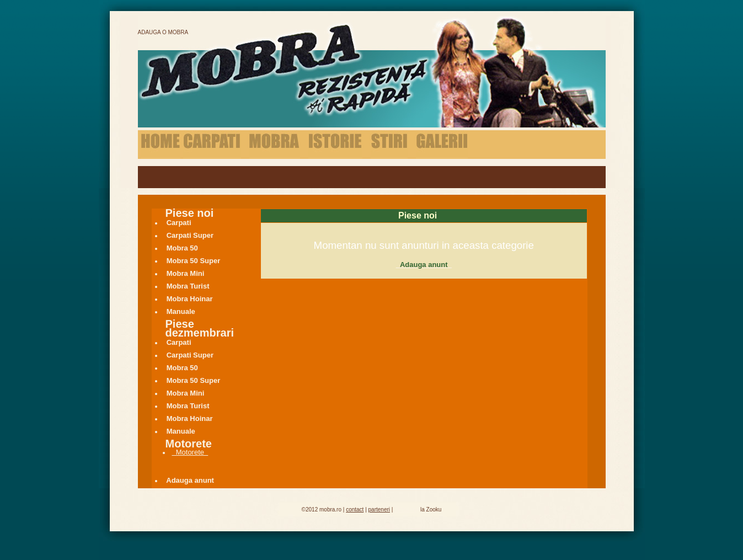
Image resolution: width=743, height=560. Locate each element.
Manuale (181, 311)
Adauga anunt (191, 480)
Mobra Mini (186, 273)
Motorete (190, 452)
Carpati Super (190, 235)
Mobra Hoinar (190, 299)
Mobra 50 (183, 248)
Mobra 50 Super (194, 261)
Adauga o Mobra (163, 32)
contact (355, 510)
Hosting (407, 509)
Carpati (179, 223)
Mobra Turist (188, 286)
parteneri (379, 510)
